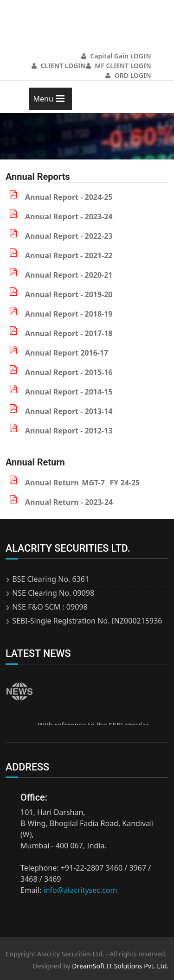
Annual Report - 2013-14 (69, 411)
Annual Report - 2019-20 (69, 294)
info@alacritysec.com (81, 890)
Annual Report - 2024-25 (69, 197)
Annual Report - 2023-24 (69, 216)
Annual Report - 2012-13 (69, 431)
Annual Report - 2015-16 (69, 372)
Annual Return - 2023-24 (69, 502)
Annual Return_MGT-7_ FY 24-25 (82, 483)
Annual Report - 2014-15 (69, 392)
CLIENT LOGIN (59, 66)
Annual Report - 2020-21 (69, 275)
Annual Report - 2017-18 (69, 333)
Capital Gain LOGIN (116, 56)
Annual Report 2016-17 (67, 353)
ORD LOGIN (128, 75)
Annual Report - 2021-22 (69, 255)
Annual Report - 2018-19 (69, 314)
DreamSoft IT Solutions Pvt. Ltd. (120, 966)
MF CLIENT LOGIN (119, 66)
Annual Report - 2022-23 (69, 236)
